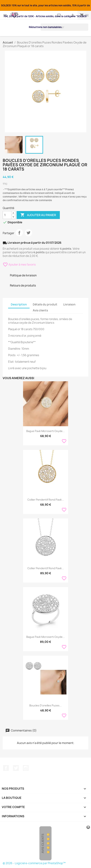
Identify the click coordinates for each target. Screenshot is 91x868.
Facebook (6, 768)
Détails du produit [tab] (45, 304)
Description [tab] (19, 304)
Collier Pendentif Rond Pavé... (46, 500)
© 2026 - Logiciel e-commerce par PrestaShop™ (34, 863)
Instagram (26, 768)
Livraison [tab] (69, 304)
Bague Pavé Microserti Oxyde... (45, 431)
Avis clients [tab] (40, 310)
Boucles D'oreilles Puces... (45, 705)
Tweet (28, 233)
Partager (19, 233)
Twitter (16, 768)
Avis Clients (43, 844)
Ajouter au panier (38, 215)
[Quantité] (7, 215)
